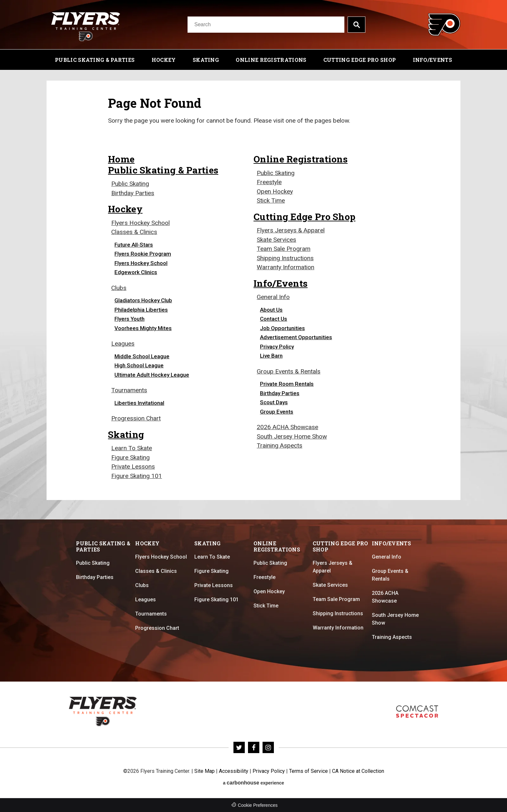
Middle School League (142, 356)
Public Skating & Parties (95, 60)
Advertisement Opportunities (296, 337)
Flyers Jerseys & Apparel (291, 230)
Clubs (119, 288)
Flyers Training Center (86, 25)
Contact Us (274, 319)
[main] (253, 295)
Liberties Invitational (139, 403)
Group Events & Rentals (289, 371)
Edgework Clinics (136, 272)
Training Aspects (280, 445)
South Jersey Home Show (292, 436)
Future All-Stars (134, 245)
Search (356, 25)
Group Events (277, 412)
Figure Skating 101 (137, 476)
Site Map (205, 771)
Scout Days (274, 402)
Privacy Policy (277, 347)
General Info (273, 297)
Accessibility (234, 771)
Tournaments (129, 390)
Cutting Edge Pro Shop (360, 60)
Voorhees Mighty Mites (143, 328)
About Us (271, 310)
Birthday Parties (133, 193)
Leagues (123, 344)
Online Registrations (271, 60)
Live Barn (271, 356)
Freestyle (269, 182)
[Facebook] (254, 747)
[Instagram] (268, 747)
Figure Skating (130, 457)
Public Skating (130, 184)
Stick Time (271, 200)
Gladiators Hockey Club (143, 300)
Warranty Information (286, 267)
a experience (253, 783)
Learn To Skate (132, 448)
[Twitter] (239, 747)
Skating (206, 60)
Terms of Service (308, 771)
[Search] (266, 25)
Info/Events (432, 60)
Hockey (164, 60)
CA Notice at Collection (358, 771)
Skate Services (276, 240)
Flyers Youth (129, 319)
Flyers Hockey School (140, 223)
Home (121, 159)
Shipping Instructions (285, 258)
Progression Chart (136, 418)
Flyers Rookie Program (143, 254)
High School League (139, 365)
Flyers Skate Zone (417, 712)
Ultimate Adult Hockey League (152, 375)
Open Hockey (275, 191)
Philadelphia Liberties (141, 310)
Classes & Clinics (134, 232)
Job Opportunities (282, 328)
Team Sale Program (284, 249)
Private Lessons (133, 467)
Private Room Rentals (287, 384)
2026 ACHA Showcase (287, 427)
